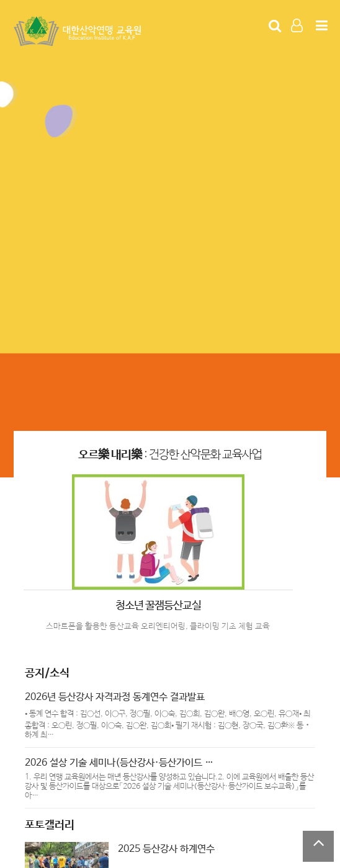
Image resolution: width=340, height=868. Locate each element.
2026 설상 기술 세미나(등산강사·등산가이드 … (119, 763)
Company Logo (79, 32)
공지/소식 (47, 673)
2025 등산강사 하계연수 (166, 849)
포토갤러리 (50, 825)
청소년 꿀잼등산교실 (158, 606)
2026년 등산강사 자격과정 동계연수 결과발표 (115, 697)
